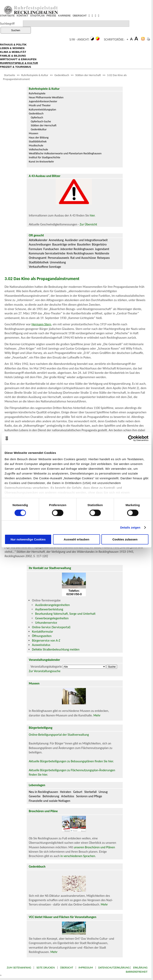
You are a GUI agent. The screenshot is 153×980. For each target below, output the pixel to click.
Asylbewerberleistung (49, 609)
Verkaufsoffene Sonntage (45, 267)
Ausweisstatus (41, 645)
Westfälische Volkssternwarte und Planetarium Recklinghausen (65, 153)
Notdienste (102, 253)
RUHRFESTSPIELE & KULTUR (19, 63)
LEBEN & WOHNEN (12, 48)
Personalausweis (58, 258)
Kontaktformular (42, 632)
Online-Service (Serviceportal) (51, 627)
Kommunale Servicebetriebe (47, 253)
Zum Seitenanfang (19, 967)
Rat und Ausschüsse (83, 258)
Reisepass (103, 258)
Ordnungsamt (38, 258)
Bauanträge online (64, 244)
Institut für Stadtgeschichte (44, 157)
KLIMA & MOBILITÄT (13, 52)
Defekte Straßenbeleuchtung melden (56, 649)
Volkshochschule (38, 149)
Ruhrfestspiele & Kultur (35, 75)
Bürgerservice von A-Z (46, 640)
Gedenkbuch (62, 75)
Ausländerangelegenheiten (52, 605)
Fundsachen (51, 249)
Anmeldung (56, 240)
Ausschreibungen (40, 244)
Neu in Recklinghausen (43, 792)
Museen (33, 133)
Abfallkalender (38, 240)
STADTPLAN (37, 16)
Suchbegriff (7, 24)
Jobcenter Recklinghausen (77, 249)
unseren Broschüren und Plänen (94, 847)
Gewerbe (35, 796)
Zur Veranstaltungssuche (45, 671)
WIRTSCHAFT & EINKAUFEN (18, 59)
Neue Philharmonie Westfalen (46, 97)
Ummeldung (58, 262)
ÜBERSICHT (80, 16)
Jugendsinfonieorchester (43, 101)
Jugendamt (102, 249)
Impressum (86, 967)
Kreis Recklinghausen (80, 253)
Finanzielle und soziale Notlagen (49, 801)
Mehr (97, 715)
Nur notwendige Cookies (28, 539)
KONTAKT (23, 16)
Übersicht (67, 967)
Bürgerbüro (99, 244)
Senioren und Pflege (89, 796)
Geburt (78, 792)
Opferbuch (37, 117)
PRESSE (51, 16)
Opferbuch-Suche (41, 121)
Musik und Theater (40, 105)
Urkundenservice (46, 623)
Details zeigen (130, 527)
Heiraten (66, 792)
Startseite (10, 75)
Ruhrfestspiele (37, 93)
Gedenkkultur (39, 129)
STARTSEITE (7, 16)
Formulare (35, 249)
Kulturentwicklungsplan (42, 109)
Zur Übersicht (88, 224)
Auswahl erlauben (76, 539)
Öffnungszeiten (42, 636)
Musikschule (36, 145)
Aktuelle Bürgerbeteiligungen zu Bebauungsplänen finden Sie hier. (71, 761)
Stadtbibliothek (38, 141)
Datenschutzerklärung (114, 967)
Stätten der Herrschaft (88, 75)
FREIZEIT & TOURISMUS (16, 67)
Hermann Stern (41, 324)
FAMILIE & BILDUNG (13, 56)
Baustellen (84, 244)
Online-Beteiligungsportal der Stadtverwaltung (59, 735)
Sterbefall (90, 792)
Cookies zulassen (125, 539)
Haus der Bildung (39, 137)
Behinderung (51, 796)
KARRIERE (64, 16)
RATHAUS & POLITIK (13, 45)
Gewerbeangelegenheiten (52, 618)
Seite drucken (46, 967)
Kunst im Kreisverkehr (41, 161)
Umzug (103, 792)
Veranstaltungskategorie (46, 666)
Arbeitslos (68, 796)
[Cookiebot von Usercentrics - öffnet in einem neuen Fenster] (131, 438)
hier (92, 215)
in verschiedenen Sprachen (78, 856)
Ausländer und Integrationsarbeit (86, 240)
